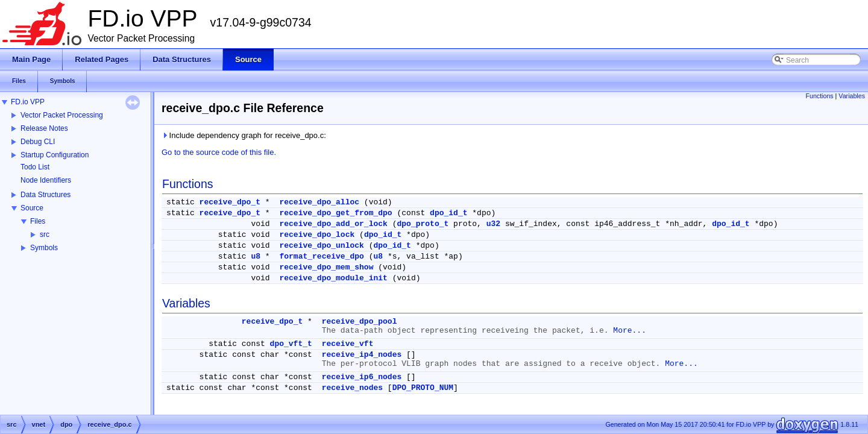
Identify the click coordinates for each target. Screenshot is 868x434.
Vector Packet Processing (62, 115)
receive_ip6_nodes (362, 377)
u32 (493, 224)
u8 (256, 256)
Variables (852, 96)
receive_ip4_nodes (362, 355)
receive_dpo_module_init (333, 278)
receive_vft (348, 344)
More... (630, 331)
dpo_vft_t (291, 344)
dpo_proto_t (423, 224)
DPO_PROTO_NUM (423, 388)
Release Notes (44, 128)
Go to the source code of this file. (219, 152)
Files (38, 221)
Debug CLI (38, 142)
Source (32, 208)
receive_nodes (352, 388)
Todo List (35, 167)
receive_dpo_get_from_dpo (335, 213)
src (45, 234)
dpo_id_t (448, 213)
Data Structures (46, 195)
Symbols (44, 248)
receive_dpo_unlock (321, 246)
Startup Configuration (55, 155)
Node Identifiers (46, 180)
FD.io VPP (28, 102)
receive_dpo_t (230, 202)
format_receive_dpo (321, 256)
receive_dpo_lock (317, 235)
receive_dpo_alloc (319, 202)
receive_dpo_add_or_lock (333, 224)
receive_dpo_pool (360, 322)
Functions (819, 96)
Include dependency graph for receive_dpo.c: (244, 135)
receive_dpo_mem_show (326, 267)
